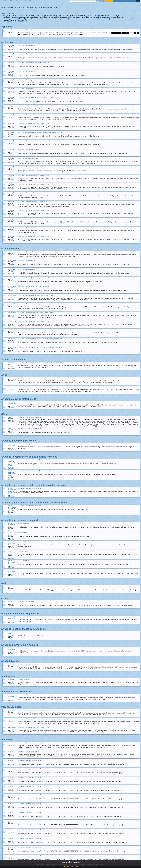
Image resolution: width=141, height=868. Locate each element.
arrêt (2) (62, 15)
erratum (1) (38, 19)
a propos (120, 1)
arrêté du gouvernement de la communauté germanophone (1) (102, 17)
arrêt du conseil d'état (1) (49, 15)
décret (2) (93, 15)
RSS (115, 1)
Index (10, 8)
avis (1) (31, 19)
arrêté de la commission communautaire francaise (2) (20, 17)
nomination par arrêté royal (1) (123, 19)
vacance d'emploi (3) (10, 21)
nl (139, 1)
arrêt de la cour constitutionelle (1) (77, 15)
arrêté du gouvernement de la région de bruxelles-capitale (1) (60, 17)
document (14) (23, 21)
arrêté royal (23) (18, 15)
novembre (46, 8)
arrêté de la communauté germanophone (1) (85, 19)
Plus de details (75, 866)
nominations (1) (106, 19)
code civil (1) (7, 15)
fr (137, 1)
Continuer (66, 866)
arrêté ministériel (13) (32, 15)
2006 (55, 8)
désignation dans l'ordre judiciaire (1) (56, 19)
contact (133, 1)
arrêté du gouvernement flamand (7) (15, 19)
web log (127, 1)
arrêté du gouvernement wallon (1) (109, 15)
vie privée (110, 1)
